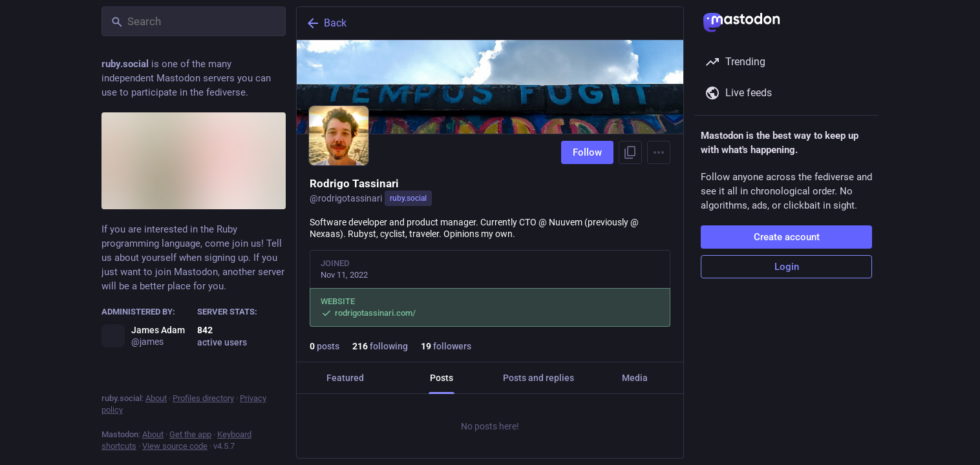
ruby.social (408, 198)
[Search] (194, 21)
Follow (587, 152)
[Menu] (659, 152)
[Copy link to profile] (630, 152)
